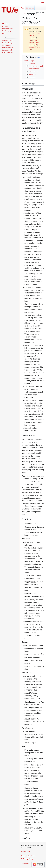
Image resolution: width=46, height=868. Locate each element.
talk (39, 33)
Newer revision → (34, 47)
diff (30, 40)
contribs (31, 36)
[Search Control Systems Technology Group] (40, 13)
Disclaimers (25, 863)
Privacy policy (26, 851)
